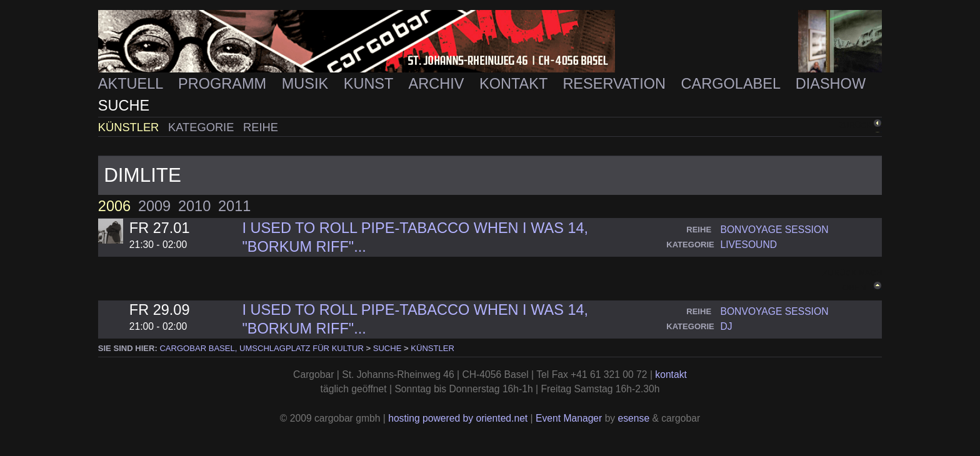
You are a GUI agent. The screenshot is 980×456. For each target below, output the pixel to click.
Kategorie (202, 127)
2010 (194, 206)
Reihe (261, 127)
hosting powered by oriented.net (458, 418)
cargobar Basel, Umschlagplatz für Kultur (261, 348)
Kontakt (515, 84)
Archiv (438, 84)
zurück (855, 126)
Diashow (831, 84)
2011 (234, 206)
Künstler (130, 127)
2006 (114, 206)
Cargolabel (733, 84)
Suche (124, 106)
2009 (154, 206)
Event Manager (569, 418)
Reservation (616, 84)
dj (726, 326)
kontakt (671, 374)
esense (634, 418)
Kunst (371, 84)
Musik (307, 84)
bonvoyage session (774, 230)
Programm (224, 84)
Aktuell (132, 84)
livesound (748, 245)
